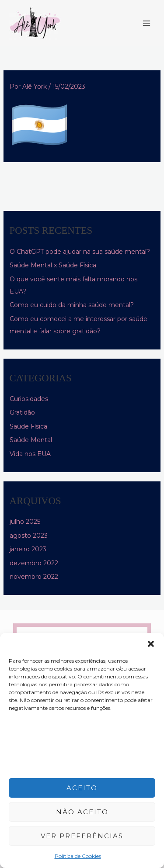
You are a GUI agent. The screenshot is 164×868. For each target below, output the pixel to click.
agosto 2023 (29, 536)
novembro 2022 (34, 577)
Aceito (82, 788)
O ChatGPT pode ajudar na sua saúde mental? (80, 252)
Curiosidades (29, 399)
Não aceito (82, 812)
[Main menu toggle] (147, 23)
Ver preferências (82, 836)
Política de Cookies (78, 856)
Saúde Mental (31, 440)
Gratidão (22, 412)
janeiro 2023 (28, 549)
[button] (151, 644)
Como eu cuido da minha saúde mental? (72, 305)
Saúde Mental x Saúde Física (53, 265)
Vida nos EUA (30, 454)
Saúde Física (28, 426)
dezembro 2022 (34, 563)
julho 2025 (25, 522)
